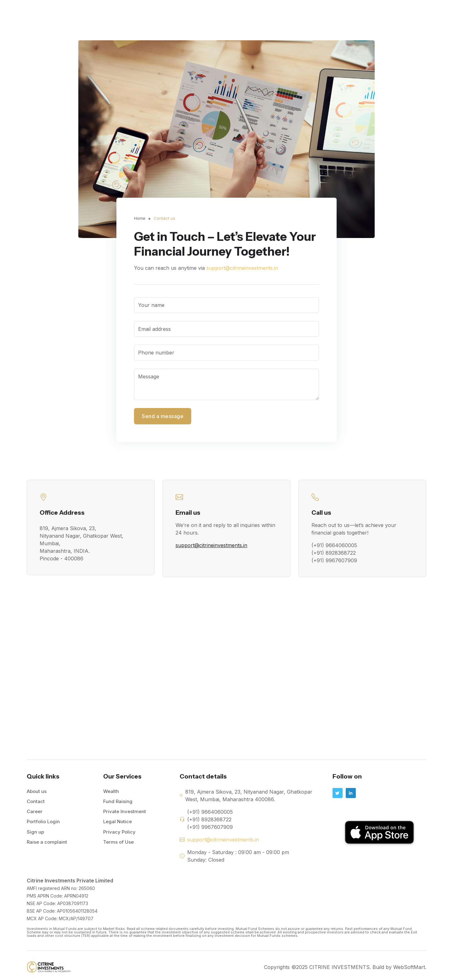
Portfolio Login (43, 823)
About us (37, 793)
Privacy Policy (119, 833)
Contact (369, 11)
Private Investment (329, 11)
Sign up (35, 833)
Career (35, 813)
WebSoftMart (409, 969)
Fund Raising (283, 11)
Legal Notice (117, 823)
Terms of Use (118, 843)
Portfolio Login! (406, 11)
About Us (222, 11)
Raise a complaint (47, 843)
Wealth (250, 11)
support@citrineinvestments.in (242, 268)
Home (195, 11)
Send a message (163, 416)
